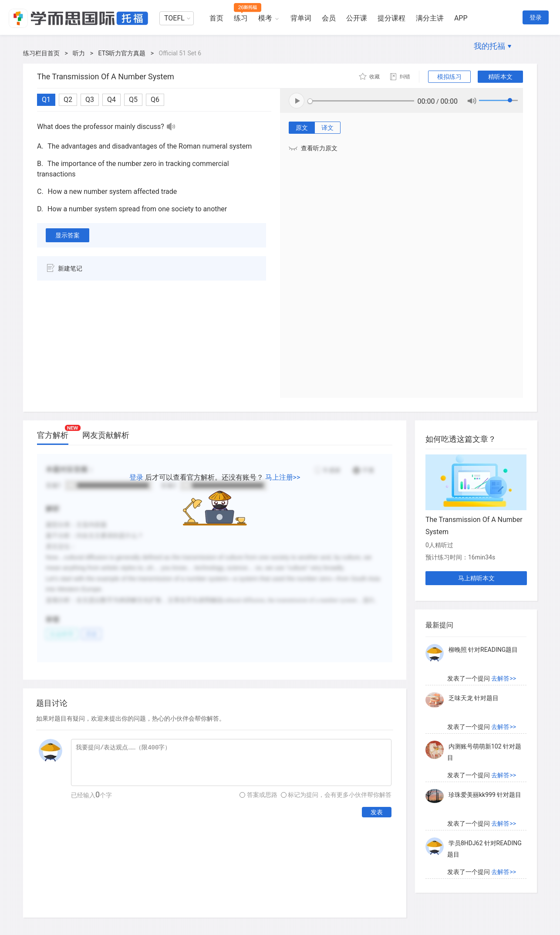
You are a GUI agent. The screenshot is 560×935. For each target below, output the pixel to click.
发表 (377, 812)
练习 (241, 18)
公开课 (357, 18)
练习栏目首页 (41, 53)
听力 (79, 53)
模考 (265, 18)
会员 (329, 18)
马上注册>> (283, 477)
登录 (536, 17)
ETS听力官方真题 (122, 53)
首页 (216, 18)
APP (461, 18)
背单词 (301, 18)
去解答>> (504, 678)
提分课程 (391, 18)
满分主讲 (430, 18)
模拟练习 (449, 77)
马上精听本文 (476, 578)
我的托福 (489, 46)
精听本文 (500, 77)
